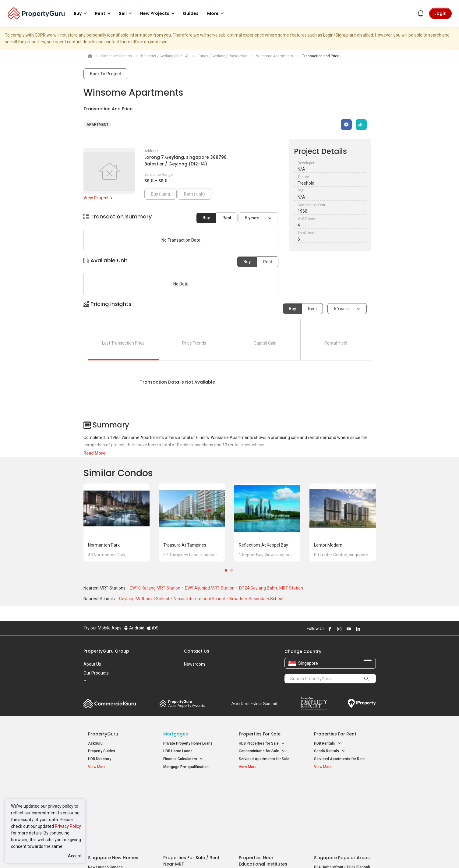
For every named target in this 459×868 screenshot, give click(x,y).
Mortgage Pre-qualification (186, 767)
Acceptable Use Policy (105, 854)
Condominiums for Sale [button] (262, 751)
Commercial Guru (110, 703)
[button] (230, 309)
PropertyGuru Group (106, 651)
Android (134, 628)
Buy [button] (81, 13)
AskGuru (95, 743)
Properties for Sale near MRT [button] (191, 803)
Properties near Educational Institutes (263, 790)
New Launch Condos (105, 796)
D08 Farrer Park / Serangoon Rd (341, 818)
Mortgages (176, 734)
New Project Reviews (106, 812)
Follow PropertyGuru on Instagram (339, 629)
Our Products (96, 673)
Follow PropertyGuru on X (366, 629)
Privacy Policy (68, 826)
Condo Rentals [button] (330, 751)
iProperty (362, 703)
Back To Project (105, 74)
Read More (94, 453)
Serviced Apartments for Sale (264, 759)
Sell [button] (126, 13)
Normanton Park (104, 545)
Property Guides (102, 751)
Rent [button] (104, 13)
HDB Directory (100, 759)
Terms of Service (149, 854)
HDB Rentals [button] (328, 744)
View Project (99, 198)
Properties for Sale (260, 734)
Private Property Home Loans (188, 743)
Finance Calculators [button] (183, 759)
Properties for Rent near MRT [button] (191, 811)
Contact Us (197, 651)
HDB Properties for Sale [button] (262, 744)
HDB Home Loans (178, 751)
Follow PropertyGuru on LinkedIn (358, 629)
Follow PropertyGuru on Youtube (349, 629)
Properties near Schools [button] (262, 811)
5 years (253, 218)
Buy (206, 218)
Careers (91, 682)
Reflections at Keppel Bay (263, 545)
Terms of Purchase (224, 854)
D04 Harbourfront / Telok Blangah (342, 796)
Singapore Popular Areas (342, 787)
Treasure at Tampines (185, 545)
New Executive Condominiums (114, 804)
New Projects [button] (158, 13)
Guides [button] (191, 13)
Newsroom (194, 664)
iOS (153, 628)
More (217, 13)
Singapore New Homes (113, 787)
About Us (92, 664)
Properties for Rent (335, 734)
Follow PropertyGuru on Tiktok (373, 629)
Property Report (314, 703)
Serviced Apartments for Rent (339, 759)
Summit (254, 703)
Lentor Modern (328, 545)
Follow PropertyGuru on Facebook (330, 629)
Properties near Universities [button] (265, 803)
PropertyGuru (103, 734)
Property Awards (182, 703)
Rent (227, 218)
